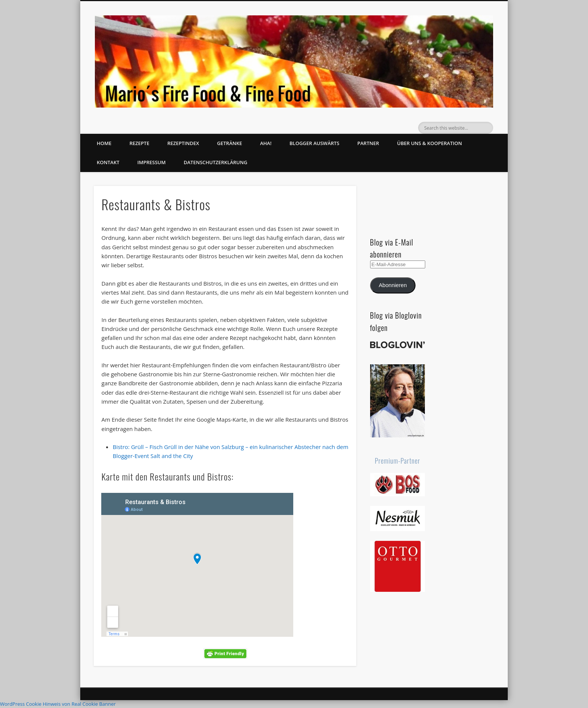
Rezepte (139, 143)
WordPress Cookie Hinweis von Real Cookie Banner (58, 704)
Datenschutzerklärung (216, 162)
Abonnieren (393, 285)
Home (104, 143)
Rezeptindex (183, 143)
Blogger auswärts (314, 143)
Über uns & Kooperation (430, 143)
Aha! (266, 143)
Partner (368, 143)
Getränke (230, 143)
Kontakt (108, 162)
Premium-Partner (398, 461)
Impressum (151, 162)
